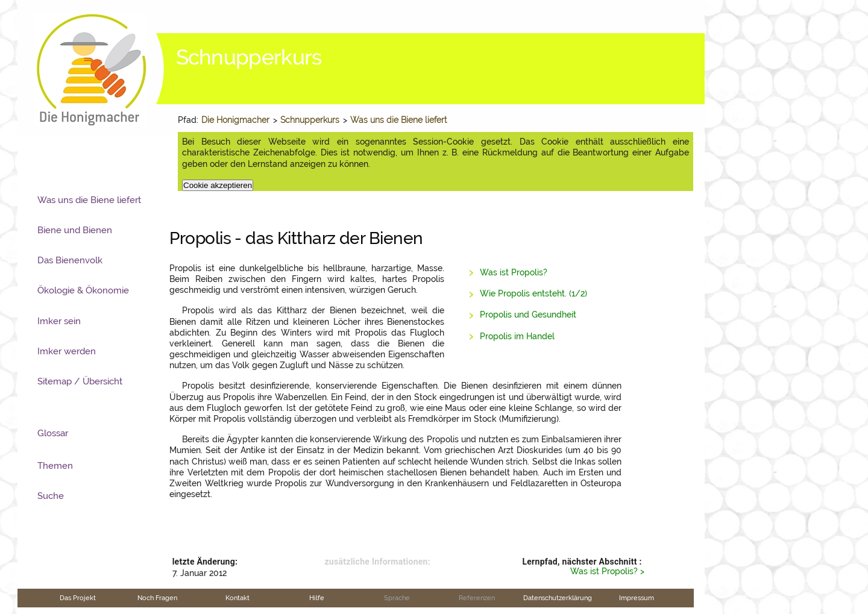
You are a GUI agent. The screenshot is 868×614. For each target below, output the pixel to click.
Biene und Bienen (75, 230)
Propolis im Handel (517, 336)
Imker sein (59, 321)
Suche (51, 496)
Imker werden (67, 351)
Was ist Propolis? (514, 272)
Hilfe (317, 598)
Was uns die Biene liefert (398, 120)
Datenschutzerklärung (558, 598)
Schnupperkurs (310, 120)
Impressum (637, 598)
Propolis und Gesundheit (528, 315)
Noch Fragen (157, 598)
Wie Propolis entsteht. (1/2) (533, 293)
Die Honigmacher (235, 120)
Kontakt (237, 598)
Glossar (53, 433)
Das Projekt (78, 598)
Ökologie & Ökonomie (83, 290)
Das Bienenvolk (70, 260)
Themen (55, 466)
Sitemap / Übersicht (80, 381)
